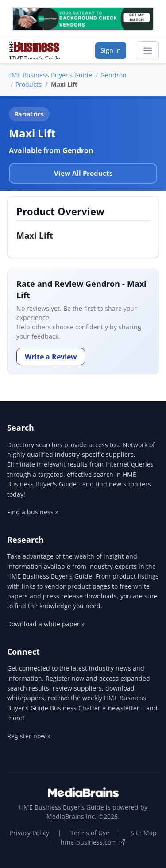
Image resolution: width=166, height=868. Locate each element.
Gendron (114, 75)
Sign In (111, 50)
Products (29, 84)
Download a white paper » (46, 624)
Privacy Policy (29, 833)
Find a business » (33, 512)
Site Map (144, 833)
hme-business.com (93, 842)
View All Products (83, 173)
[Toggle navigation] (148, 51)
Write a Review (51, 357)
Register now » (29, 736)
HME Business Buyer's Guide (50, 75)
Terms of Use (90, 833)
